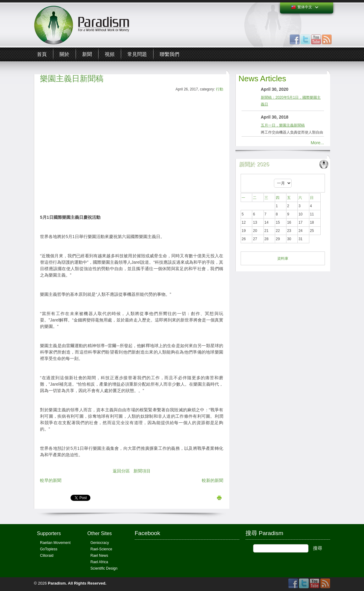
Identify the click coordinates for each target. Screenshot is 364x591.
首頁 (42, 54)
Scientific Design (104, 568)
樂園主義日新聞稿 (72, 79)
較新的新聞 (213, 480)
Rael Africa (99, 562)
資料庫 (283, 259)
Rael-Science (101, 549)
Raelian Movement (55, 543)
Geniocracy (100, 543)
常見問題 (137, 54)
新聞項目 (142, 471)
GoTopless (49, 549)
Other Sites (100, 533)
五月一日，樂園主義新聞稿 (283, 125)
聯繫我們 (169, 54)
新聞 (87, 54)
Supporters (49, 533)
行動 (220, 89)
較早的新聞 (51, 480)
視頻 (110, 54)
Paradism (57, 583)
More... (317, 143)
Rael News (99, 556)
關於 (64, 54)
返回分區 (121, 471)
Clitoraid (47, 556)
